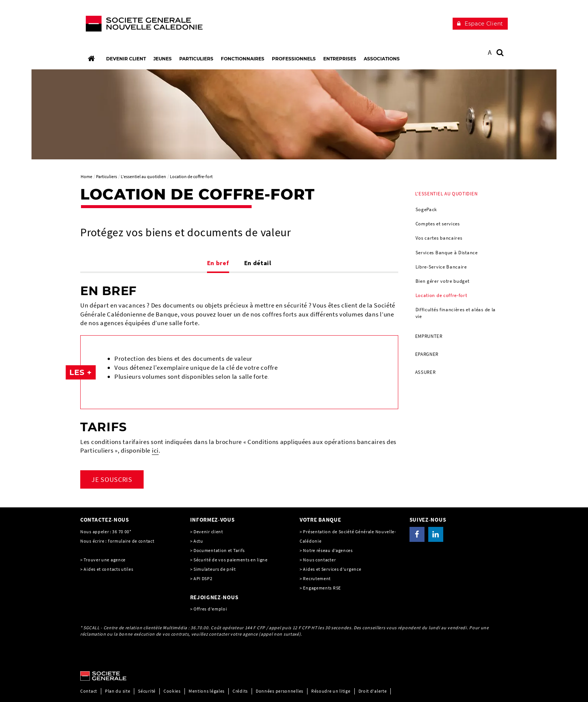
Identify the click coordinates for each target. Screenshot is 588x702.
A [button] (490, 52)
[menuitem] (459, 256)
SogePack (426, 209)
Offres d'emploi (210, 609)
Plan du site (118, 691)
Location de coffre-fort (441, 295)
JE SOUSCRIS (112, 479)
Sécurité (147, 691)
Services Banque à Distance (447, 253)
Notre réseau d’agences (328, 550)
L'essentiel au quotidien (446, 194)
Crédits (240, 691)
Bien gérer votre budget (442, 281)
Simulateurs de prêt (214, 569)
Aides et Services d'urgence (332, 569)
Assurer (425, 372)
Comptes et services (438, 224)
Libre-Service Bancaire (441, 267)
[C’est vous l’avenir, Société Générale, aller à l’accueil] (130, 25)
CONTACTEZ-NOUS (105, 520)
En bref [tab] (218, 263)
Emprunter (429, 336)
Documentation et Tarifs (219, 550)
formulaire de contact (131, 541)
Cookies (172, 691)
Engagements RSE (322, 588)
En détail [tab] (258, 263)
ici (155, 450)
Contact (89, 691)
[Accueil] (91, 58)
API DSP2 (203, 578)
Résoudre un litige (331, 691)
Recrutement (317, 578)
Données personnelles (280, 691)
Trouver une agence (105, 560)
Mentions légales (207, 691)
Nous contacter (319, 560)
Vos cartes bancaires (439, 238)
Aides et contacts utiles (108, 569)
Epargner (427, 354)
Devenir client (208, 532)
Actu (198, 541)
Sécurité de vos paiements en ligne (231, 560)
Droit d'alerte (373, 691)
